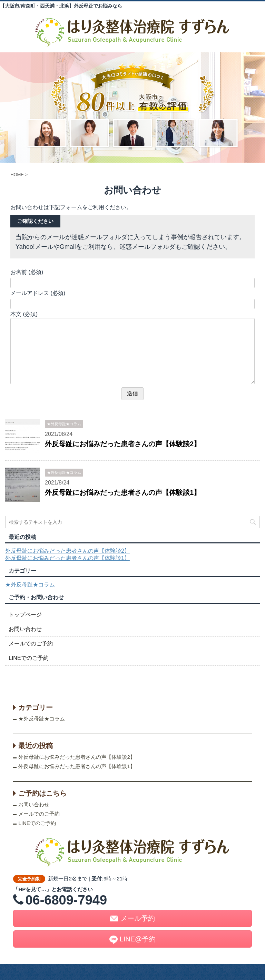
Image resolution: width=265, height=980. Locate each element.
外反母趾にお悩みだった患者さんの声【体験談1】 (123, 492)
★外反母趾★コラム (30, 585)
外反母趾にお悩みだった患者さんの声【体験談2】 (123, 444)
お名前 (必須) (27, 272)
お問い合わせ (25, 629)
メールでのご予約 (31, 644)
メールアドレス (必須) (38, 293)
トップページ (25, 615)
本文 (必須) (24, 314)
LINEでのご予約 (29, 658)
